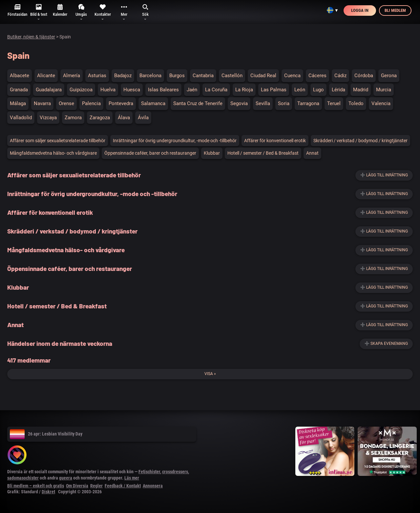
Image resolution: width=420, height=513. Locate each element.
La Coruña (216, 90)
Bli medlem (395, 10)
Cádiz (340, 76)
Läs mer (132, 478)
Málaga (18, 103)
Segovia (239, 103)
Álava (124, 118)
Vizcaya (48, 118)
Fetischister (149, 472)
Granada (19, 90)
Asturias (97, 76)
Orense (66, 103)
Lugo (318, 90)
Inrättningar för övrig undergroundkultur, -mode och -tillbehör (175, 141)
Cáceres (317, 76)
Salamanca (153, 103)
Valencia (381, 103)
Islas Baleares (163, 90)
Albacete (20, 76)
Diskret (48, 492)
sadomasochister (23, 478)
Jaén (192, 90)
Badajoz (123, 76)
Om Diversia (77, 486)
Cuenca (292, 76)
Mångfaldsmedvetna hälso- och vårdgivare (53, 153)
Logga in (360, 10)
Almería (72, 76)
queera (66, 478)
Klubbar (212, 153)
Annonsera (153, 486)
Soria (284, 103)
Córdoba (364, 76)
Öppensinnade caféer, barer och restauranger (150, 153)
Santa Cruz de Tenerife (198, 103)
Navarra (42, 103)
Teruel (334, 103)
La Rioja (244, 90)
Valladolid (21, 118)
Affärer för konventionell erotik (275, 141)
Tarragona (308, 103)
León (300, 90)
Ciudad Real (263, 76)
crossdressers (175, 472)
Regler (96, 486)
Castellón (232, 76)
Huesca (132, 90)
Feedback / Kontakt (123, 486)
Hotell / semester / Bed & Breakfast (263, 153)
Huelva (108, 90)
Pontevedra (121, 103)
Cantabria (203, 76)
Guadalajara (49, 90)
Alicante (46, 76)
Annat (312, 153)
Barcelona (150, 76)
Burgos (177, 76)
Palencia (91, 103)
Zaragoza (100, 118)
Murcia (384, 90)
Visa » (210, 374)
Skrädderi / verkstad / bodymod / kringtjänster (360, 141)
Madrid (361, 90)
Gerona (389, 76)
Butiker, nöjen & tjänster (31, 37)
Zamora (73, 118)
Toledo (356, 103)
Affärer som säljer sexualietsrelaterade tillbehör (58, 141)
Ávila (143, 118)
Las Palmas (274, 90)
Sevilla (263, 103)
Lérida (338, 90)
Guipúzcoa (81, 90)
